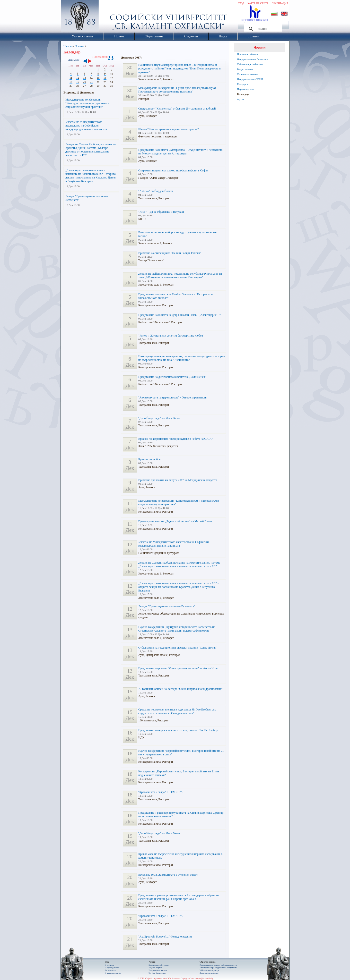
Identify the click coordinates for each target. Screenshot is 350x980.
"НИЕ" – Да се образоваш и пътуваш (161, 212)
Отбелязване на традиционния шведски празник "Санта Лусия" (178, 648)
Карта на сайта (258, 3)
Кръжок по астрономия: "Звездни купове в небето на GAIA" (175, 439)
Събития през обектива (250, 64)
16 (105, 78)
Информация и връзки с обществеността (218, 965)
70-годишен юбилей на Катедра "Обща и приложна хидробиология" (180, 689)
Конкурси (242, 84)
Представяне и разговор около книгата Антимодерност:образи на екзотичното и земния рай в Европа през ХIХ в (179, 897)
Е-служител (110, 970)
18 (71, 82)
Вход (241, 3)
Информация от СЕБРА (250, 79)
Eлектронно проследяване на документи (218, 968)
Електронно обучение (159, 965)
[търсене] (262, 29)
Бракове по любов (149, 459)
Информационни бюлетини (253, 59)
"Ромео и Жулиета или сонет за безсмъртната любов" (171, 336)
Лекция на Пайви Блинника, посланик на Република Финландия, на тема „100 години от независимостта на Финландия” (180, 275)
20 (85, 82)
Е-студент (109, 965)
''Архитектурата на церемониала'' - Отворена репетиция (173, 397)
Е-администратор (113, 973)
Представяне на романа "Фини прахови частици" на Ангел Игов (178, 668)
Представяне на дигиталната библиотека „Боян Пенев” (172, 377)
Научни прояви (246, 89)
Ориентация (280, 3)
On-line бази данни (157, 973)
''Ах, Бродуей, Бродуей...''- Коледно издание (165, 937)
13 (85, 78)
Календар (243, 94)
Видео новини (245, 69)
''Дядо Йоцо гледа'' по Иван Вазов (159, 418)
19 (78, 82)
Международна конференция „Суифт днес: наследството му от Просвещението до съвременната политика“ (177, 90)
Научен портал (155, 968)
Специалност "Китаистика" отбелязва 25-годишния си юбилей (177, 109)
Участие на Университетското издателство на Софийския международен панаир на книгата (86, 126)
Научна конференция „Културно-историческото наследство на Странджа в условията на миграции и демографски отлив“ (177, 629)
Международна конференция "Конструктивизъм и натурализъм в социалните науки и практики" (87, 103)
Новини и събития (247, 54)
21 (91, 82)
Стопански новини (248, 74)
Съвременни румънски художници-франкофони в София (173, 170)
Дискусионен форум (209, 973)
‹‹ (85, 61)
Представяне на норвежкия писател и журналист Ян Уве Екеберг (178, 730)
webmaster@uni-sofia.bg (202, 978)
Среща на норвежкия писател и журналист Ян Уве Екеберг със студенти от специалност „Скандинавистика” (177, 711)
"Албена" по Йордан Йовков (156, 191)
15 (98, 78)
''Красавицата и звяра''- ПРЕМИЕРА (161, 792)
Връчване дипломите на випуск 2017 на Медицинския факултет (178, 480)
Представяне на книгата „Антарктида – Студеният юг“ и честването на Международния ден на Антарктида (180, 152)
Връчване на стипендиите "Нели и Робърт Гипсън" (170, 253)
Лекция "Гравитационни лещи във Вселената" (167, 606)
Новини (79, 46)
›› (92, 61)
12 (78, 78)
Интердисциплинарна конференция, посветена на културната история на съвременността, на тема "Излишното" (182, 358)
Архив (241, 99)
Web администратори (209, 970)
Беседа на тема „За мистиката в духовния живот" (169, 875)
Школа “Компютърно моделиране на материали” (168, 129)
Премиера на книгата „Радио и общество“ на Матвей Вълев (175, 521)
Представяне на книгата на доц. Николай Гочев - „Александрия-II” (179, 315)
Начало (68, 46)
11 (71, 78)
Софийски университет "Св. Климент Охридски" (107, 17)
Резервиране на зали (158, 970)
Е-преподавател (112, 968)
